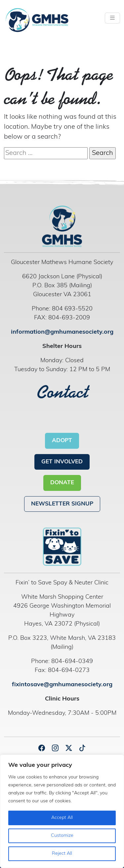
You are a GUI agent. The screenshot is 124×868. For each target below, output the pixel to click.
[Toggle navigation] (112, 18)
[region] (62, 811)
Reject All (62, 854)
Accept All (62, 818)
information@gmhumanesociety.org (62, 332)
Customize (62, 836)
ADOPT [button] (62, 441)
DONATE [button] (62, 483)
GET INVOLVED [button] (62, 462)
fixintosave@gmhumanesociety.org (62, 685)
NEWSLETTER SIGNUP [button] (62, 504)
